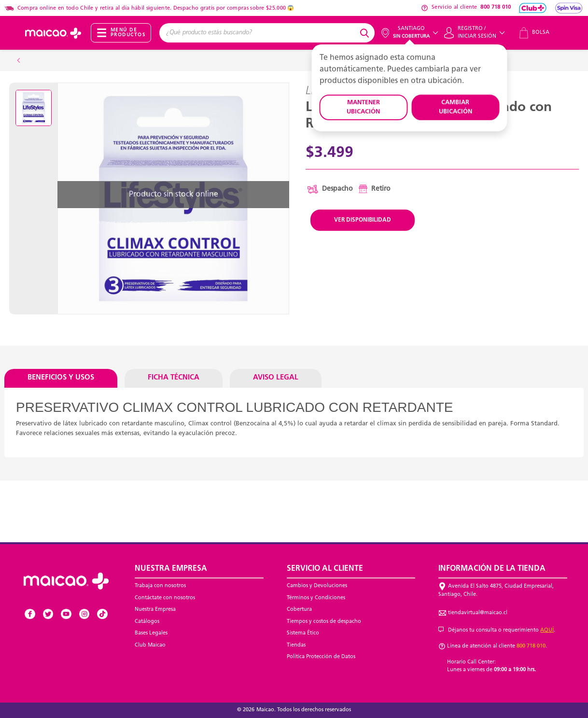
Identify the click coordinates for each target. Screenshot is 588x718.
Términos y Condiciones (316, 598)
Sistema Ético (303, 633)
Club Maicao (150, 645)
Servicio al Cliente (325, 569)
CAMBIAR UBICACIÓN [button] (455, 107)
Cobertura (299, 610)
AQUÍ (547, 630)
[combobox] (259, 33)
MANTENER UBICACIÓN (363, 107)
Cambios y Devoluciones (317, 586)
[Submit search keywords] (366, 33)
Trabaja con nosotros (160, 586)
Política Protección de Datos (321, 657)
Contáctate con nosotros (165, 598)
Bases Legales (151, 633)
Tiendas (296, 645)
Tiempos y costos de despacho (324, 622)
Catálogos (147, 622)
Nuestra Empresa (155, 610)
